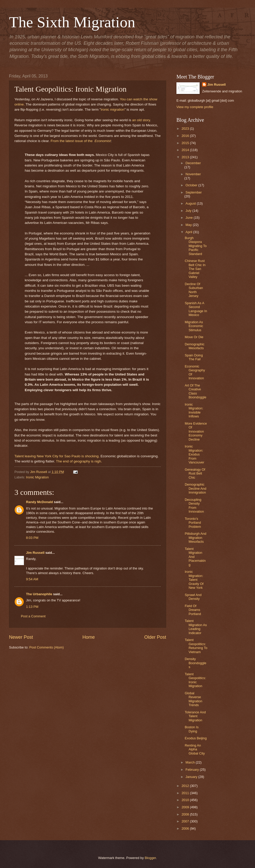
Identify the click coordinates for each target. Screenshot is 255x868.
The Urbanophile (39, 594)
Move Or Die (194, 337)
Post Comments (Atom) (47, 647)
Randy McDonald (39, 502)
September (194, 192)
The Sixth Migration (72, 22)
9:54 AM (32, 579)
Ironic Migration (37, 477)
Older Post (155, 637)
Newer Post (21, 637)
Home (89, 637)
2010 (186, 800)
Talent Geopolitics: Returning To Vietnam (196, 646)
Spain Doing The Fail (194, 357)
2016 (186, 136)
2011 (186, 793)
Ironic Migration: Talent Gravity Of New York (194, 580)
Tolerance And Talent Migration (195, 716)
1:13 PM (32, 607)
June (190, 218)
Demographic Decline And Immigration (195, 488)
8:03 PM (32, 538)
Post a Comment (33, 616)
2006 (186, 828)
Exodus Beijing (196, 738)
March (190, 762)
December (193, 163)
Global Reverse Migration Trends (193, 699)
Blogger (150, 858)
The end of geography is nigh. (79, 461)
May (189, 225)
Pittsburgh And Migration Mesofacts (195, 538)
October (192, 185)
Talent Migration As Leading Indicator (196, 627)
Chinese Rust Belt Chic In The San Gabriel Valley (195, 269)
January (192, 777)
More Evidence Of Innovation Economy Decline (196, 431)
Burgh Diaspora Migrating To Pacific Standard (196, 246)
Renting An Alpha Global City (195, 749)
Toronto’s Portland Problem (193, 523)
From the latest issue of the (81, 141)
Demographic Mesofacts (195, 346)
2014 (186, 150)
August (191, 203)
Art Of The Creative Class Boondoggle (195, 391)
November (193, 174)
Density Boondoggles (195, 663)
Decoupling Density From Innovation (194, 506)
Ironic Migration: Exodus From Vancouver (194, 454)
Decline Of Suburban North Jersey (194, 290)
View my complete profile (195, 107)
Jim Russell (35, 553)
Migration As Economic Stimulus (194, 326)
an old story (141, 120)
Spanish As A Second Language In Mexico (196, 309)
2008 (186, 814)
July (189, 211)
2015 (186, 143)
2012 (186, 786)
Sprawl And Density (193, 597)
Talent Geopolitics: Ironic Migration (195, 680)
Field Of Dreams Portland (193, 610)
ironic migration (113, 109)
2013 (186, 157)
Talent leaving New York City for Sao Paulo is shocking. (57, 456)
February (193, 770)
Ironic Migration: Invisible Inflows (194, 410)
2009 (186, 807)
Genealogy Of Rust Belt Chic (195, 474)
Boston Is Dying (192, 729)
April (189, 232)
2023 (186, 129)
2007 (186, 821)
